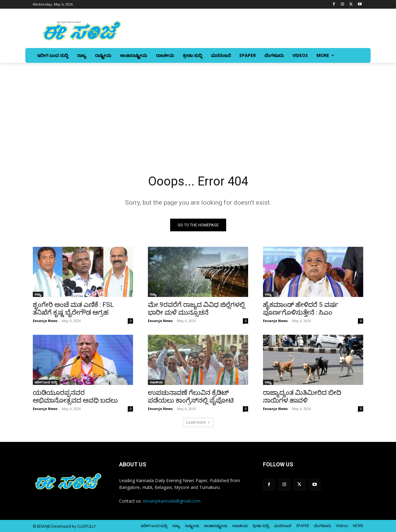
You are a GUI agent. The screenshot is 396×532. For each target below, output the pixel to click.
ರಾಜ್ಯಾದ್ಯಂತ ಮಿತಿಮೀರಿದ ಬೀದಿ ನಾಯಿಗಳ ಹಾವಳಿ (302, 397)
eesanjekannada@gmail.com (172, 501)
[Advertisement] (198, 109)
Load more (198, 422)
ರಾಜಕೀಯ (156, 382)
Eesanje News (45, 321)
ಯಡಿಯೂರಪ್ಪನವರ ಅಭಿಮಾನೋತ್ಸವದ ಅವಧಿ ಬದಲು (75, 397)
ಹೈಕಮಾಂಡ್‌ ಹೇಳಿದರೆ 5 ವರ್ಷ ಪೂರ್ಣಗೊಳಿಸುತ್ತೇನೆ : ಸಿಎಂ (301, 309)
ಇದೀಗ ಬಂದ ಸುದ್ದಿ (46, 382)
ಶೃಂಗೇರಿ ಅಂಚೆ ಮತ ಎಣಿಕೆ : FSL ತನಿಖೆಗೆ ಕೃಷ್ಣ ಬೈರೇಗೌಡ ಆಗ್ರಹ (73, 309)
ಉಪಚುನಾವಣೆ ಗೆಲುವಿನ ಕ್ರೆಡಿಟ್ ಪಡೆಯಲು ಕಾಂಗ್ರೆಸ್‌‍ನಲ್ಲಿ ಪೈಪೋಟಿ (191, 397)
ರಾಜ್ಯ (38, 294)
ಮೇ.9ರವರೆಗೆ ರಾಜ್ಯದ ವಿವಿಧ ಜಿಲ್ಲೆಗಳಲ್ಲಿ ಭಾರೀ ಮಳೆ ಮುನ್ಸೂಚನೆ (196, 309)
